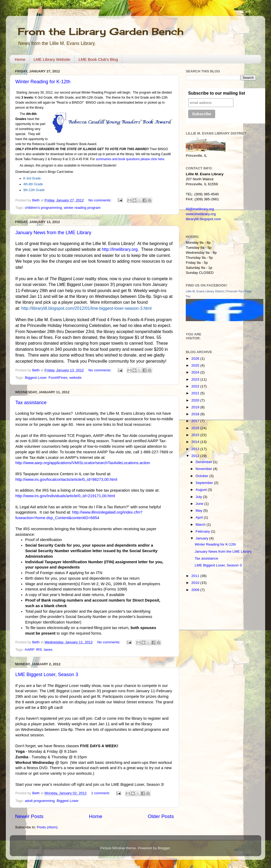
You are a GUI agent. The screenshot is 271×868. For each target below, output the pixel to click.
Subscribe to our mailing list (217, 93)
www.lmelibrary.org (201, 214)
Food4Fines (58, 378)
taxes (48, 650)
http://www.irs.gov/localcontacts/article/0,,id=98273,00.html (66, 479)
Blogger (164, 848)
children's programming (43, 208)
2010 (196, 583)
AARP (29, 650)
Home (20, 59)
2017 (196, 421)
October (202, 476)
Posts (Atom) (47, 827)
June (200, 504)
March (201, 525)
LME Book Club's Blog (98, 59)
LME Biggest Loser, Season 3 (47, 675)
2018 (196, 414)
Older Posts (161, 816)
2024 (196, 372)
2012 (196, 456)
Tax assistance (31, 403)
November (204, 469)
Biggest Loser (36, 378)
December (204, 462)
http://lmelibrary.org (120, 249)
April (200, 517)
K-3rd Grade (32, 178)
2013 (196, 449)
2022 (196, 386)
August (202, 490)
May (199, 511)
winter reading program (82, 208)
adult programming (40, 801)
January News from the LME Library (53, 233)
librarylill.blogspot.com (203, 219)
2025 (196, 365)
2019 (196, 407)
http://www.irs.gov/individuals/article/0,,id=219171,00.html (65, 496)
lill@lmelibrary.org (200, 209)
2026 (196, 359)
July (199, 497)
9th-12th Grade (34, 190)
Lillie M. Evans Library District (205, 291)
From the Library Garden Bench (101, 31)
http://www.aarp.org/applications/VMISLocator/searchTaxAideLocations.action (83, 463)
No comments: (100, 200)
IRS (39, 650)
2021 (196, 393)
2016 (196, 428)
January (202, 538)
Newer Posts (29, 816)
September (205, 483)
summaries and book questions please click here (130, 159)
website (75, 378)
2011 (196, 576)
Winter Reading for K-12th (43, 82)
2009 (196, 590)
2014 (196, 442)
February (203, 531)
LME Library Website (52, 59)
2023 (196, 379)
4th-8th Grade (33, 184)
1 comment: (101, 793)
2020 (196, 400)
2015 (196, 435)
